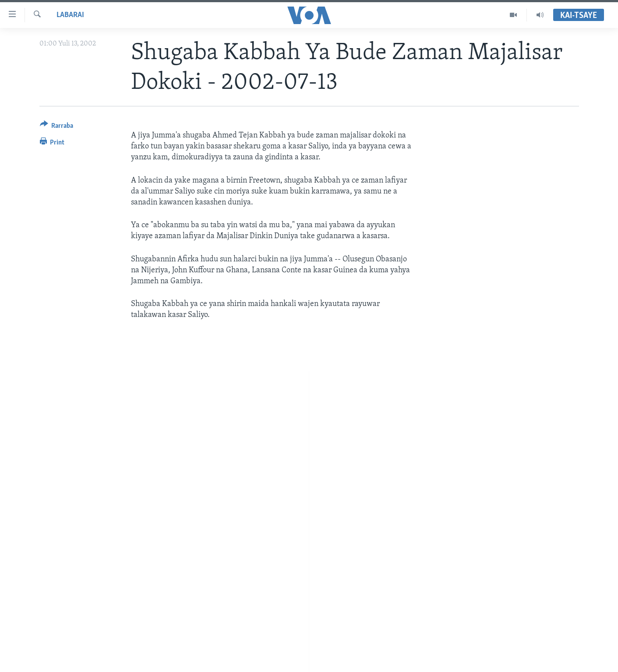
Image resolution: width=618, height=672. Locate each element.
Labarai (70, 15)
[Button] (57, 127)
